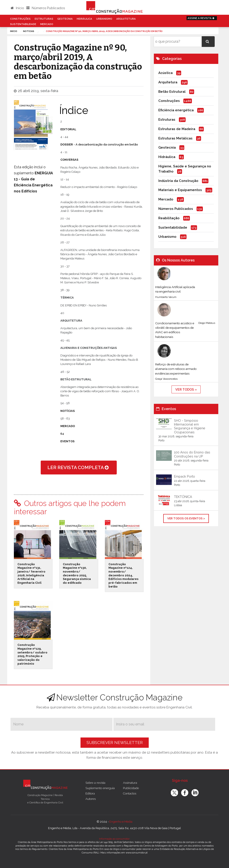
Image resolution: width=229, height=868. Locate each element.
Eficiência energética (176, 110)
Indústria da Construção (178, 181)
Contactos (130, 793)
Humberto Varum (166, 297)
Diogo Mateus (207, 323)
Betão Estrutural (172, 92)
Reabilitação (169, 218)
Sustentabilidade (23, 24)
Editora (90, 793)
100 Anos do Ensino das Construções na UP (192, 454)
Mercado (47, 24)
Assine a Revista (202, 18)
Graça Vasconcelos (166, 379)
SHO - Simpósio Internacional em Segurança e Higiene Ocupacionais (190, 426)
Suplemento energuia (100, 788)
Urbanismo (104, 19)
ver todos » (186, 389)
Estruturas (44, 19)
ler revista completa (79, 467)
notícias (29, 31)
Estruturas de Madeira (177, 129)
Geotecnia (65, 19)
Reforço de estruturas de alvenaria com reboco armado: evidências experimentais (176, 369)
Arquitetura (126, 19)
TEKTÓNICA (183, 497)
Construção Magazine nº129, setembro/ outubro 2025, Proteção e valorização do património (32, 654)
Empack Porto (184, 476)
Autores (91, 799)
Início (17, 8)
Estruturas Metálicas (175, 138)
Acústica (165, 73)
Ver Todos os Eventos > (186, 518)
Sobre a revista (95, 783)
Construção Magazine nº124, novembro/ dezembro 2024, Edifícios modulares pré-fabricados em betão (123, 575)
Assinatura (130, 783)
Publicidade (131, 788)
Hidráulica (84, 19)
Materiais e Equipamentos (180, 190)
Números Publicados (46, 8)
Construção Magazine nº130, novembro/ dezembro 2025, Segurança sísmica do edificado (77, 573)
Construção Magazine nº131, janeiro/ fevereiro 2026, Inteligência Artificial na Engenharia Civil (31, 573)
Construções (20, 19)
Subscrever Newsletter (115, 743)
